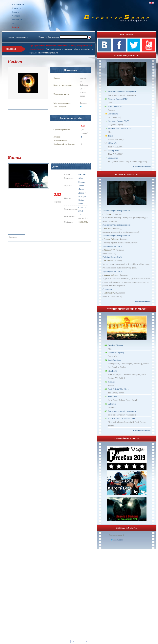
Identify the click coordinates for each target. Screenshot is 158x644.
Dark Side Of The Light (118, 389)
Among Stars (114, 150)
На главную (18, 4)
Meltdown (112, 396)
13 (80, 215)
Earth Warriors (114, 360)
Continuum (113, 114)
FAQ (14, 23)
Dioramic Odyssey (116, 353)
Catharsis (112, 404)
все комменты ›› (143, 301)
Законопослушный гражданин (122, 92)
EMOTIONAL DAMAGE (119, 128)
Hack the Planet (115, 106)
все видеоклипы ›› (142, 166)
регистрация (22, 37)
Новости (16, 8)
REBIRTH (112, 371)
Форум (16, 27)
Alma (81, 178)
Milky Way (113, 143)
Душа (55, 167)
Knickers (108, 228)
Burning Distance (115, 345)
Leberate (107, 214)
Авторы (16, 16)
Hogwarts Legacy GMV (118, 121)
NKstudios (108, 261)
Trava (110, 136)
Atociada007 (109, 250)
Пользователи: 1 (116, 535)
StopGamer (113, 158)
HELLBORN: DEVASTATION (122, 418)
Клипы (16, 12)
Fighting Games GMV (118, 99)
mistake (111, 382)
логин (11, 37)
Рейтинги (17, 20)
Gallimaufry (109, 293)
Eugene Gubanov (111, 239)
